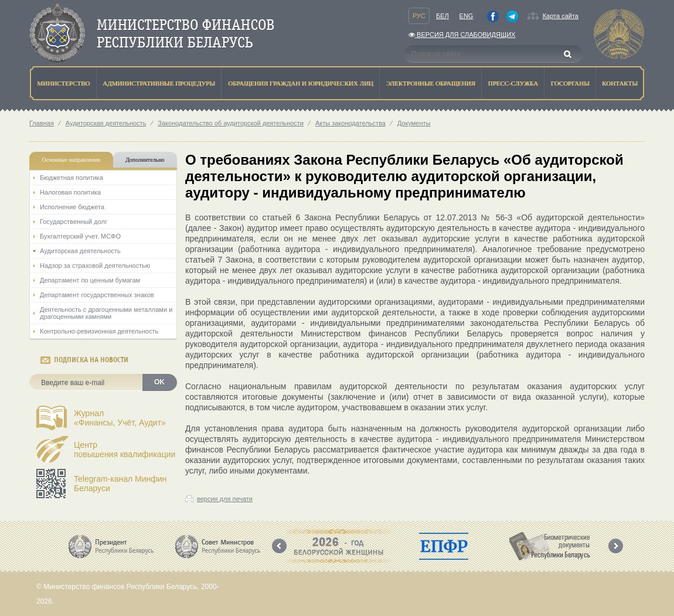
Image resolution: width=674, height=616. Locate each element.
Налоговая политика (70, 192)
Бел (442, 16)
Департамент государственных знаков (97, 295)
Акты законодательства (350, 123)
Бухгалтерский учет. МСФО (80, 236)
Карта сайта (561, 16)
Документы (414, 123)
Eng (467, 16)
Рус (419, 16)
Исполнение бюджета (72, 207)
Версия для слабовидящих (462, 35)
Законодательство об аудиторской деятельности (231, 123)
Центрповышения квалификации (125, 450)
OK (159, 382)
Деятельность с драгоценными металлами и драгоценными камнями (106, 313)
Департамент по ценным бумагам (90, 280)
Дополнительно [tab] (145, 160)
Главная (42, 123)
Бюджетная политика (72, 178)
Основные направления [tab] (72, 160)
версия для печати (225, 499)
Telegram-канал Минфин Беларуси (120, 484)
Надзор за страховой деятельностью (95, 266)
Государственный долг (74, 222)
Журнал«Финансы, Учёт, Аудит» (120, 418)
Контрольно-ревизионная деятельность (99, 331)
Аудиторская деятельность (106, 123)
